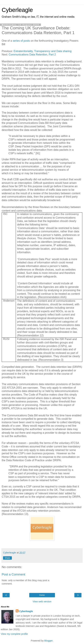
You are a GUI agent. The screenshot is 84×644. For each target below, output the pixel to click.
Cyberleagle (17, 10)
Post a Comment (13, 574)
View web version (42, 601)
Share (7, 558)
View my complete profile (14, 634)
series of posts (21, 41)
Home (42, 595)
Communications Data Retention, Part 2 (32, 55)
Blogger (48, 641)
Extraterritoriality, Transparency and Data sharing (43, 51)
